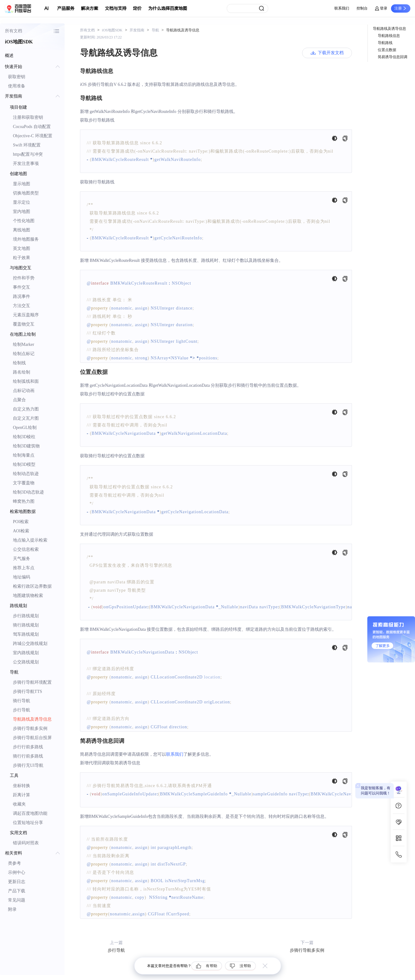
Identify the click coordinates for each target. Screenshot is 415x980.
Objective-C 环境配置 (33, 136)
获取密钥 (17, 77)
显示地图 (22, 184)
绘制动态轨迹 (26, 474)
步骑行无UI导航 (28, 765)
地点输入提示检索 (30, 540)
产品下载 (17, 891)
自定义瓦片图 (26, 418)
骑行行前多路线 (28, 756)
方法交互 (22, 306)
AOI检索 (21, 531)
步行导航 (22, 710)
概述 (9, 56)
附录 (12, 909)
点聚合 (19, 400)
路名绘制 (22, 372)
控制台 (362, 8)
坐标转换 (22, 786)
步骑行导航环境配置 (32, 682)
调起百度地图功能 (30, 813)
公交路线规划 (26, 662)
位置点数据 (387, 50)
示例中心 (17, 872)
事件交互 (22, 287)
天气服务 (22, 559)
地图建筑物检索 (28, 596)
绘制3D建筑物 (26, 446)
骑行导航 (22, 701)
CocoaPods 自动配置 (32, 127)
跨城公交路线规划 (30, 644)
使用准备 (17, 86)
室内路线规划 (26, 653)
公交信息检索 (26, 549)
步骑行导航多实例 (30, 728)
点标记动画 (24, 391)
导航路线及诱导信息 (32, 719)
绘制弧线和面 (26, 381)
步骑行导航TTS (28, 692)
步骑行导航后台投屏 (32, 738)
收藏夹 (19, 804)
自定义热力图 (26, 409)
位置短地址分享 (28, 823)
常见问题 (17, 900)
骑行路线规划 (26, 625)
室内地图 (22, 212)
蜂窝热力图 (24, 501)
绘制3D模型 (24, 464)
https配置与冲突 (28, 154)
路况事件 (22, 296)
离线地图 (22, 230)
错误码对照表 (26, 843)
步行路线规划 (26, 616)
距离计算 (22, 795)
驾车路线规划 (26, 634)
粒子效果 (22, 258)
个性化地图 (24, 221)
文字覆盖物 (24, 483)
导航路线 (385, 43)
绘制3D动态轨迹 (28, 492)
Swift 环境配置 (27, 145)
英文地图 (22, 248)
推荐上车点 (24, 568)
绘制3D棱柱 (24, 437)
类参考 (14, 863)
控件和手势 (24, 278)
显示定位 (22, 202)
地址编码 (22, 577)
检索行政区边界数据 (32, 586)
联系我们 (342, 8)
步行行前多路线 (28, 747)
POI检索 (21, 522)
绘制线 (19, 363)
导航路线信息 (389, 36)
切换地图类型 (26, 193)
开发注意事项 (26, 164)
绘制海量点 (24, 455)
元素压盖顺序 (26, 315)
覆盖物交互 (24, 324)
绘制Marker (24, 344)
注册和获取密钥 (28, 117)
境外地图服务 (26, 239)
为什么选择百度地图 (168, 8)
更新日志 (17, 882)
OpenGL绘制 (25, 428)
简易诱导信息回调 (393, 57)
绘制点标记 (24, 354)
